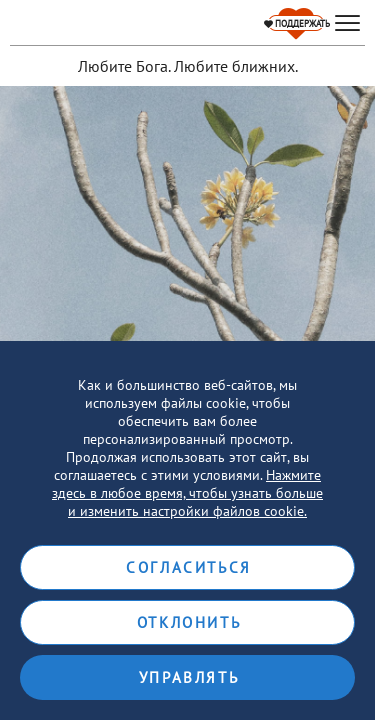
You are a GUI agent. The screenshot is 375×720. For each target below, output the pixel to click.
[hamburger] (347, 23)
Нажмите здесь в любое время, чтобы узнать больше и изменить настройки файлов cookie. (187, 493)
